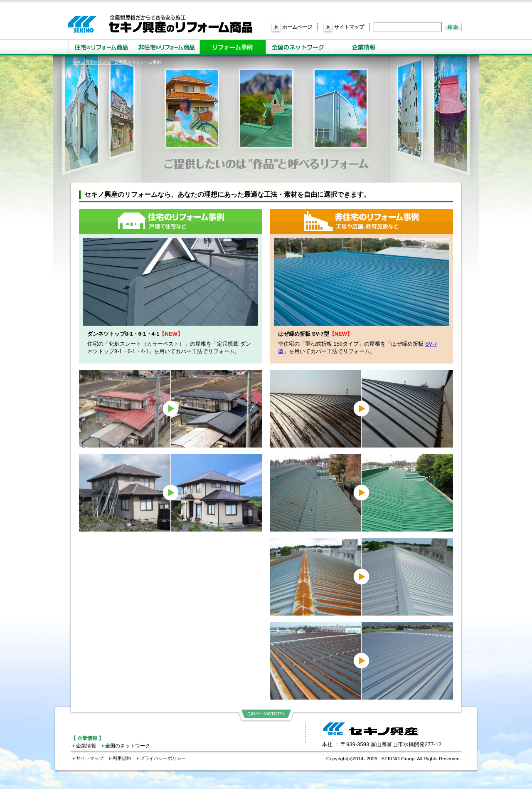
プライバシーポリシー (163, 758)
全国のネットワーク (128, 746)
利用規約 (122, 758)
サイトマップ (349, 27)
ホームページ (297, 27)
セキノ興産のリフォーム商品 (100, 62)
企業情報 (86, 746)
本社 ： (382, 744)
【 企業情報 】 (87, 738)
